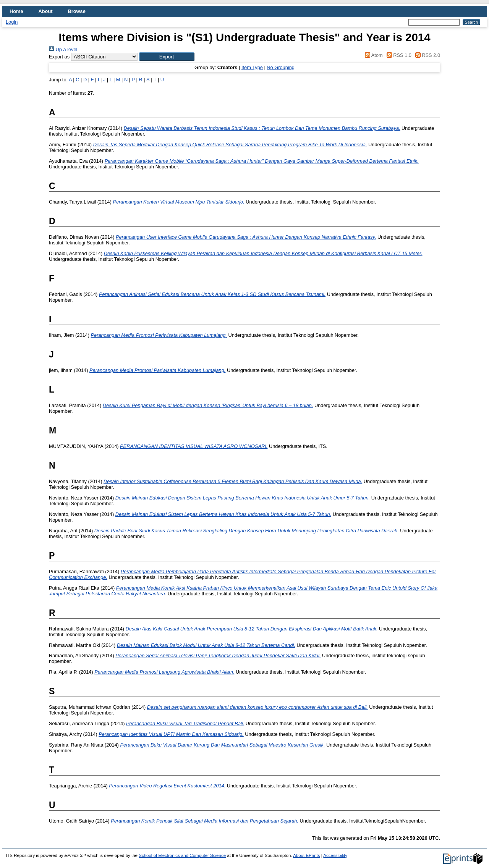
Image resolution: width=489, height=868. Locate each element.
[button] (167, 57)
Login (12, 22)
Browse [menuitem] (77, 11)
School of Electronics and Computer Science (182, 855)
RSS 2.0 (426, 55)
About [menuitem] (46, 11)
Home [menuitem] (16, 11)
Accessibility (335, 855)
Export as (59, 57)
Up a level (63, 49)
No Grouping (281, 67)
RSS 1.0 (398, 55)
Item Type (252, 67)
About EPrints (306, 855)
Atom (373, 55)
